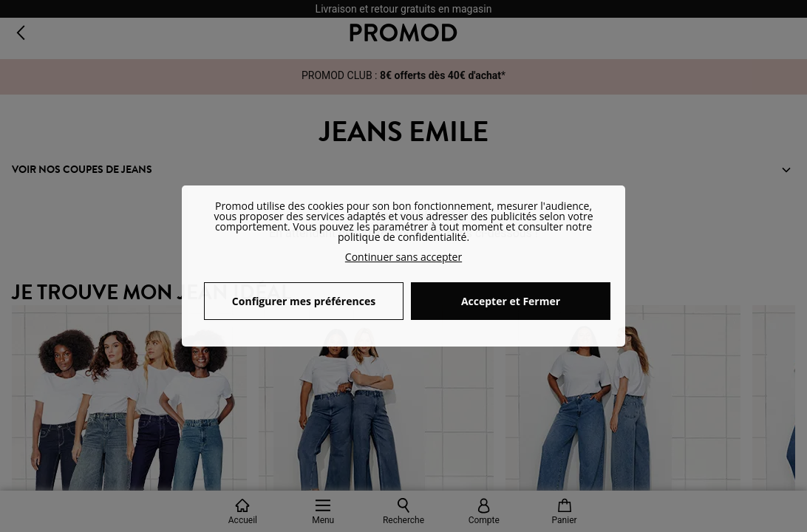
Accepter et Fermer (511, 301)
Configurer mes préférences (304, 301)
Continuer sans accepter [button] (403, 257)
